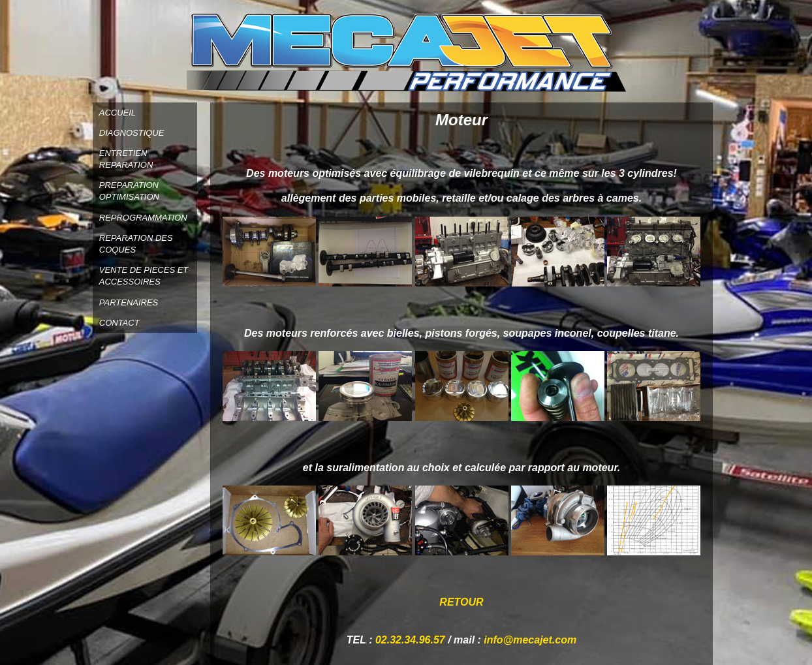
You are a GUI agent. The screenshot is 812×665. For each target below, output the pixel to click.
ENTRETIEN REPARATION (126, 159)
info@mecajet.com (530, 640)
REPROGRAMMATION (143, 218)
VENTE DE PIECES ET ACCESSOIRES (144, 276)
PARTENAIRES (129, 302)
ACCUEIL (117, 113)
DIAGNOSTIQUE (132, 133)
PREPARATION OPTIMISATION (129, 191)
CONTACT (119, 323)
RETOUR (461, 602)
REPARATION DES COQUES (136, 244)
